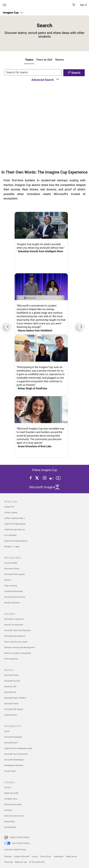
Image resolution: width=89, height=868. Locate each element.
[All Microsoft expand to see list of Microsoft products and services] (4, 5)
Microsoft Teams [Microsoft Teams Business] (12, 703)
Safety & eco (71, 856)
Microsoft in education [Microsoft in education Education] (14, 619)
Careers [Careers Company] (8, 787)
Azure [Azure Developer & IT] (7, 731)
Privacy (35, 856)
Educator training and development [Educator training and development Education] (20, 647)
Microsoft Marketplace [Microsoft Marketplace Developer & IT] (14, 760)
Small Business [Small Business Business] (11, 715)
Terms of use (45, 856)
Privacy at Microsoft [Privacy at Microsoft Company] (13, 804)
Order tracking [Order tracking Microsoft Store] (11, 586)
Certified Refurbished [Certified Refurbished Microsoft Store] (13, 591)
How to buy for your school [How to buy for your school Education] (16, 642)
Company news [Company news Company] (11, 799)
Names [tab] (60, 60)
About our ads (21, 862)
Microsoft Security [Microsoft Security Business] (12, 681)
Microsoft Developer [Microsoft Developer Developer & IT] (13, 737)
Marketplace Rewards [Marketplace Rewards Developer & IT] (14, 765)
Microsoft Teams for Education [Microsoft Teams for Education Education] (17, 630)
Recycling (8, 862)
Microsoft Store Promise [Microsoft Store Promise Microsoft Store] (15, 597)
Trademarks (58, 856)
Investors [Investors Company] (8, 810)
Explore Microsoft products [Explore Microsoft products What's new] (16, 541)
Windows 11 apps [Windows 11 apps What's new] (12, 546)
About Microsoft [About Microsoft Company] (11, 793)
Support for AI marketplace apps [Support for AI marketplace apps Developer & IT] (18, 748)
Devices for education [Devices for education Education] (14, 625)
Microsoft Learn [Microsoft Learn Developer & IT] (11, 743)
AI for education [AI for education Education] (11, 659)
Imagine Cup (11, 12)
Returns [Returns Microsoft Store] (8, 580)
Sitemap (8, 856)
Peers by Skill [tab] (44, 60)
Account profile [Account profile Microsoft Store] (11, 563)
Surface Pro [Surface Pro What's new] (9, 507)
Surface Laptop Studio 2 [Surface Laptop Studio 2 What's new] (15, 518)
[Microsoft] (44, 3)
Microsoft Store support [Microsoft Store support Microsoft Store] (15, 574)
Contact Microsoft (21, 856)
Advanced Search (45, 80)
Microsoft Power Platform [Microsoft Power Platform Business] (15, 698)
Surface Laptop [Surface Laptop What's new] (11, 512)
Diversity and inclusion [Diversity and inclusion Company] (14, 816)
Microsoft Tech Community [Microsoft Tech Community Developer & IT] (16, 754)
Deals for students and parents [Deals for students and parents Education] (18, 653)
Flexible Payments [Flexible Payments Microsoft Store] (12, 603)
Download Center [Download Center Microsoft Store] (12, 568)
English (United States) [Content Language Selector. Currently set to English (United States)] (20, 837)
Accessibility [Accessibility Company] (10, 821)
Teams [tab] (29, 60)
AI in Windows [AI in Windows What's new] (10, 535)
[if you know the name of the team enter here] (33, 72)
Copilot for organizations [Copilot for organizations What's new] (15, 524)
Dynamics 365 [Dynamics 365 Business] (10, 686)
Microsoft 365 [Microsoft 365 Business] (10, 692)
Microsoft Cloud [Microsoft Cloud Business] (11, 675)
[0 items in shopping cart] (75, 5)
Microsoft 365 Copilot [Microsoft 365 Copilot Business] (14, 709)
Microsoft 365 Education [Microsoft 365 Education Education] (15, 636)
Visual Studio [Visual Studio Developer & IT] (10, 771)
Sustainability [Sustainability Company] (10, 827)
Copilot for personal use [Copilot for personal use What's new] (15, 529)
